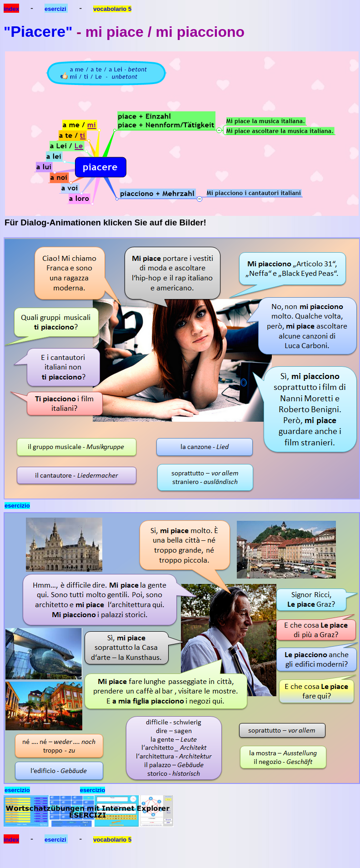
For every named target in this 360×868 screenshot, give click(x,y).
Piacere (38, 31)
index (11, 9)
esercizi (56, 9)
